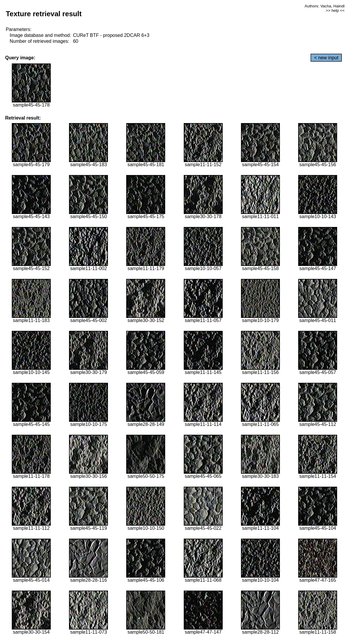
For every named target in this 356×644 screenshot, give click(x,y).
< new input (326, 58)
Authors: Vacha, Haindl (325, 6)
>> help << (335, 10)
